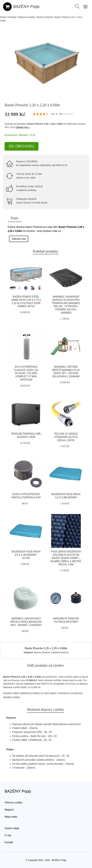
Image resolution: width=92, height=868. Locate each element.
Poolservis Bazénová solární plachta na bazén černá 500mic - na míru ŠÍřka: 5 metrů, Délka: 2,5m (66, 558)
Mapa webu (11, 817)
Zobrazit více (19, 239)
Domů (3, 17)
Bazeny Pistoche (45, 17)
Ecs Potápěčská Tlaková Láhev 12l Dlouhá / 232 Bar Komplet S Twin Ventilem (26, 373)
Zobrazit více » (23, 127)
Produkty (12, 17)
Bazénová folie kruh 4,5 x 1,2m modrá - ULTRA (26, 555)
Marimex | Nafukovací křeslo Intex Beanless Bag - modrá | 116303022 (26, 622)
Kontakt (9, 842)
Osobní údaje (12, 828)
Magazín (9, 810)
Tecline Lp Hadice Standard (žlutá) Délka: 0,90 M (66, 437)
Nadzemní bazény (26, 17)
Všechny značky (14, 803)
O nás (8, 835)
